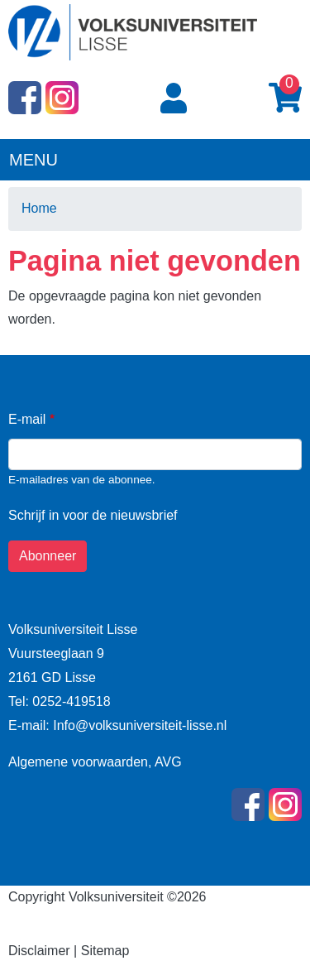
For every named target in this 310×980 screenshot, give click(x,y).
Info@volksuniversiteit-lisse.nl (138, 725)
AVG (168, 762)
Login (177, 99)
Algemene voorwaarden (78, 762)
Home (39, 208)
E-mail (27, 419)
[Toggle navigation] (286, 158)
